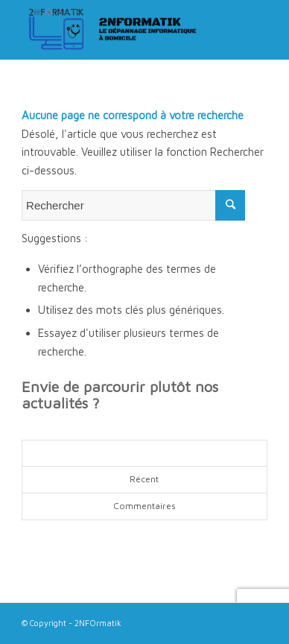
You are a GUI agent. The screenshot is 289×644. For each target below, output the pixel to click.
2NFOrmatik (98, 623)
